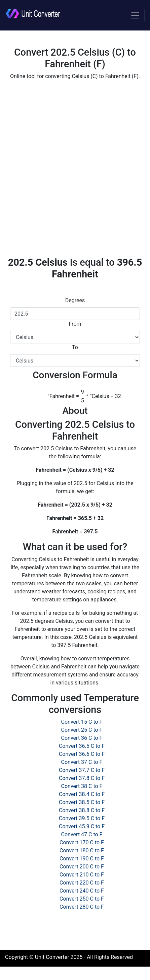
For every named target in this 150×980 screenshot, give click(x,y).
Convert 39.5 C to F (82, 818)
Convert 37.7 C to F (82, 770)
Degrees (75, 300)
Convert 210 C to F (82, 875)
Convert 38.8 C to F (82, 810)
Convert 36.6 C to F (82, 754)
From (75, 324)
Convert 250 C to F (82, 899)
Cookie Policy (86, 970)
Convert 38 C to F (82, 786)
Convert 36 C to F (82, 738)
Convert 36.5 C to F (82, 746)
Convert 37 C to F (82, 762)
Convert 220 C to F (82, 883)
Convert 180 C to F (82, 851)
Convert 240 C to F (82, 891)
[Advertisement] (75, 169)
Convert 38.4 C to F (82, 794)
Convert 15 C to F (82, 722)
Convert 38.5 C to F (82, 802)
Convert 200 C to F (82, 867)
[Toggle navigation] (135, 15)
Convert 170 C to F (82, 842)
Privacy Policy (124, 970)
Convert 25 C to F (82, 730)
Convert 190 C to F (82, 859)
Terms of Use (49, 970)
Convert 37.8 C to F (82, 778)
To (75, 347)
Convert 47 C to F (82, 834)
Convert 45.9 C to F (82, 826)
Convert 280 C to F (82, 907)
